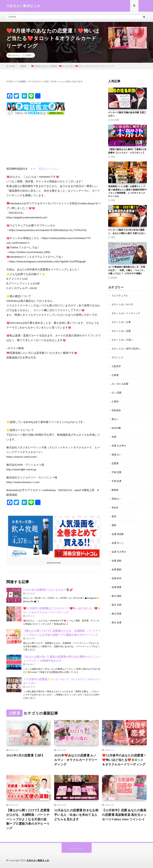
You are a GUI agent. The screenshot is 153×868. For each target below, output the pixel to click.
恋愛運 (28, 55)
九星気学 (116, 365)
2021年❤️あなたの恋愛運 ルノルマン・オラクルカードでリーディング (76, 760)
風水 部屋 (116, 608)
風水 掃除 (116, 590)
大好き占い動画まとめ (38, 860)
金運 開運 (116, 582)
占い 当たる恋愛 (120, 382)
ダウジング (117, 356)
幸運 (114, 434)
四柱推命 (116, 408)
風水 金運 (116, 616)
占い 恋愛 (116, 391)
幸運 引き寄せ (119, 443)
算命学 (115, 504)
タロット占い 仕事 (121, 321)
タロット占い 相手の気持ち (126, 348)
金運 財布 (116, 573)
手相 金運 (116, 478)
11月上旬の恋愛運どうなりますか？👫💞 (48, 590)
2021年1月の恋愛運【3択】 (26, 755)
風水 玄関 (116, 599)
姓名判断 (115, 120)
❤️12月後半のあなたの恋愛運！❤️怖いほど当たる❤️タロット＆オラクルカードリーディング (124, 760)
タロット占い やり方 (122, 304)
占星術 (115, 400)
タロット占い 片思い (122, 339)
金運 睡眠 (116, 564)
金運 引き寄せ (119, 547)
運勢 (113, 237)
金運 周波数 (118, 530)
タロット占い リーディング (126, 313)
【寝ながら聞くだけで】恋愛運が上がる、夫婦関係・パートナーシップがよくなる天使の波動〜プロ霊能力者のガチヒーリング (28, 819)
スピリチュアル (120, 295)
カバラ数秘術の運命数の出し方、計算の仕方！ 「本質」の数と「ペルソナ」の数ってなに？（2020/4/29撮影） (127, 270)
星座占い (116, 495)
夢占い (115, 417)
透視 (113, 157)
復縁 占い (116, 452)
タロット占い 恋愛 (121, 330)
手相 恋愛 (116, 469)
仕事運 (115, 374)
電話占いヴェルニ (49, 169)
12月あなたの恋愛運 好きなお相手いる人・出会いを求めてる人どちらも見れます (76, 815)
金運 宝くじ (118, 538)
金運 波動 (116, 556)
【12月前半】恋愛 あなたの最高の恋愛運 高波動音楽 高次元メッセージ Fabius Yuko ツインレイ (124, 815)
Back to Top (76, 849)
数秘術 (114, 278)
